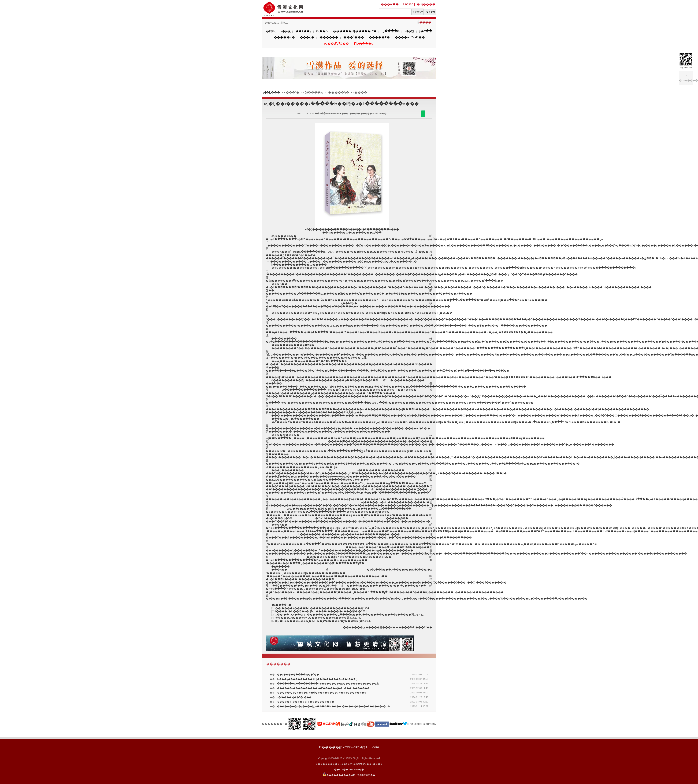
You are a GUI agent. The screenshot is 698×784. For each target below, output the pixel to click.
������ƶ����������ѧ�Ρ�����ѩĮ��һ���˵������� (323, 688)
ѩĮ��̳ (285, 31)
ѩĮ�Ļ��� (271, 93)
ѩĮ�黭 (409, 31)
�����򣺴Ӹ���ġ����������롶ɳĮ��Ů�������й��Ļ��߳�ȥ (317, 679)
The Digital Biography (422, 724)
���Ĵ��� (354, 37)
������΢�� (423, 114)
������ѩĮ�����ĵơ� (355, 31)
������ (329, 37)
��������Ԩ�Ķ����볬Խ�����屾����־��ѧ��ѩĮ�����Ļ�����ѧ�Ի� (333, 706)
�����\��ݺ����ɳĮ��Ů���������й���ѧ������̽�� (322, 693)
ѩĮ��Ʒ (322, 31)
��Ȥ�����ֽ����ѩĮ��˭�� (298, 675)
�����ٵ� (379, 37)
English (408, 4)
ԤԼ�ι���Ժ (364, 44)
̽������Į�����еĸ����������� (306, 702)
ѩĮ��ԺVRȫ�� (337, 44)
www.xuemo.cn (333, 114)
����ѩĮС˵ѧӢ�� (410, 37)
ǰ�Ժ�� (426, 31)
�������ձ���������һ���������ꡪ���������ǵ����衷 (328, 684)
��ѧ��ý (303, 31)
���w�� (390, 4)
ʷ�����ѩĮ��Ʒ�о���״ (295, 697)
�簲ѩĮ (271, 31)
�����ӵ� (284, 37)
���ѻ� (307, 37)
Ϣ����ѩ (391, 31)
